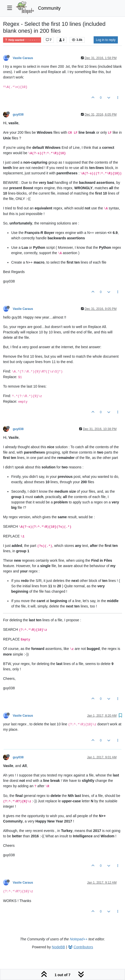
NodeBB (58, 947)
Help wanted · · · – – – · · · (22, 40)
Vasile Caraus (23, 58)
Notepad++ (79, 939)
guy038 (18, 115)
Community (49, 8)
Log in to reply (106, 40)
